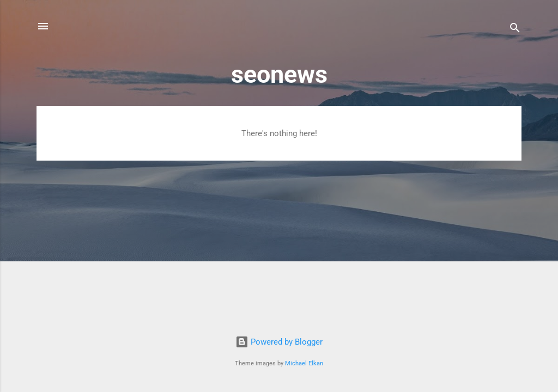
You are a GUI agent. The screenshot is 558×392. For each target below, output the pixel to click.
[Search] (515, 30)
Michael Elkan (304, 363)
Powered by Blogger (279, 342)
